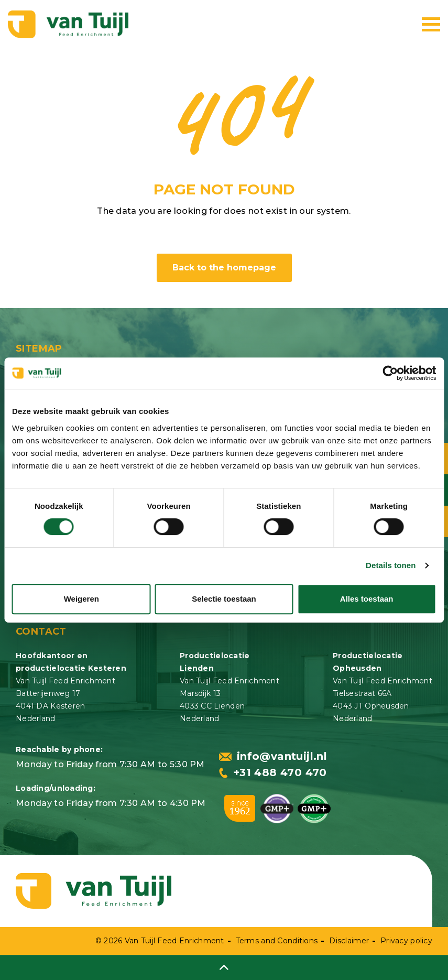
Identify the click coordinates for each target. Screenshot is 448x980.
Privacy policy (406, 941)
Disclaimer (349, 941)
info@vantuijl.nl (273, 756)
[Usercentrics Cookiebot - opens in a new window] (390, 373)
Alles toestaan (367, 599)
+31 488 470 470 (273, 772)
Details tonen (391, 565)
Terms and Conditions (277, 941)
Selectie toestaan (224, 599)
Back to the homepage (224, 268)
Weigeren (81, 599)
